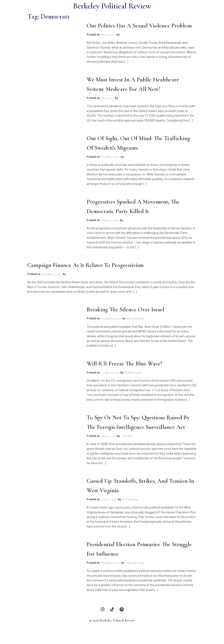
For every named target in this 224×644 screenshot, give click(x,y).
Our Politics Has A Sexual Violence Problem (139, 26)
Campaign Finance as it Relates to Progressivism (86, 265)
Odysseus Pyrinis (135, 563)
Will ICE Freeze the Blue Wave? (125, 364)
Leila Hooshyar (130, 499)
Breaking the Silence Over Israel (125, 309)
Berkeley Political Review (112, 6)
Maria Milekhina (136, 319)
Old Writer (127, 436)
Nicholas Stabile (133, 373)
